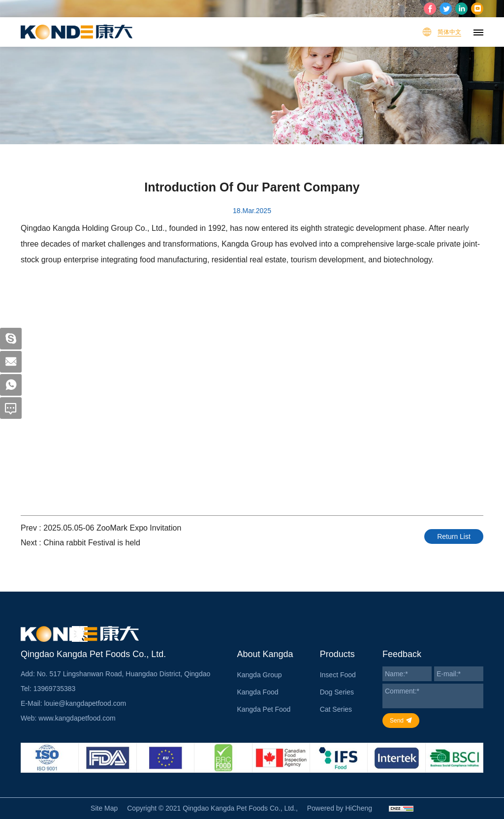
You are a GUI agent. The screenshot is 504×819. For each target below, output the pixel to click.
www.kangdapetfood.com (77, 718)
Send (397, 721)
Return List (454, 536)
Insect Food (338, 675)
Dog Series (337, 692)
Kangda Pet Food (264, 709)
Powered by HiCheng (340, 808)
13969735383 (55, 689)
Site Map (104, 808)
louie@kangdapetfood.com (85, 703)
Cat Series (336, 709)
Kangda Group (259, 675)
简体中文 (449, 32)
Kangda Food (257, 692)
